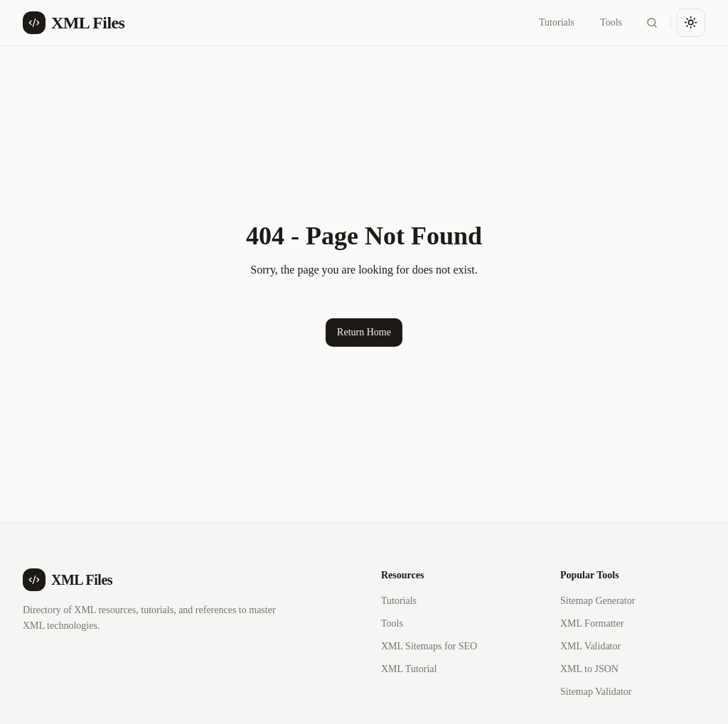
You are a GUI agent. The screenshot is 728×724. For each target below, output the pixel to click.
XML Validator (590, 646)
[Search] (652, 23)
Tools (611, 22)
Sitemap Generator (598, 601)
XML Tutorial (409, 669)
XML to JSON (589, 669)
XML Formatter (592, 623)
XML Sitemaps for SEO (429, 646)
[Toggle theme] (691, 23)
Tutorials (557, 22)
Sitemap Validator (596, 692)
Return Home (364, 332)
